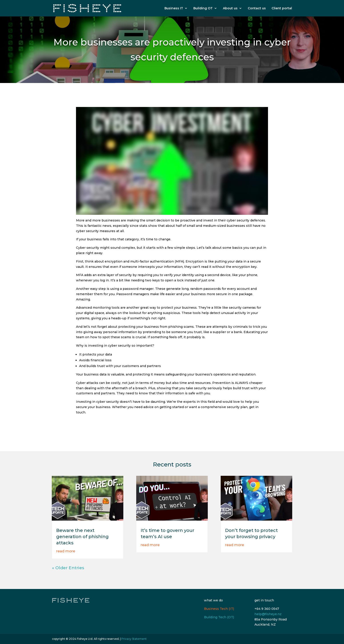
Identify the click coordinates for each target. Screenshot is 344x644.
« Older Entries (68, 568)
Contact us (257, 8)
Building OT (203, 8)
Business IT (174, 8)
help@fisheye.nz (268, 614)
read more (66, 551)
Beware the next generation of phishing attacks (82, 537)
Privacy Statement (134, 639)
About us (230, 8)
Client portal (282, 8)
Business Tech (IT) (219, 609)
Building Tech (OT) (219, 617)
